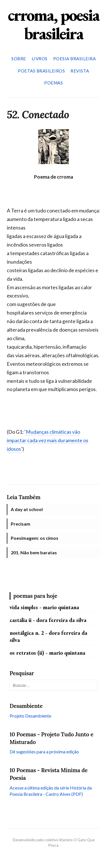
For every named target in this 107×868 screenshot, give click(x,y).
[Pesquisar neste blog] (53, 685)
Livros (40, 59)
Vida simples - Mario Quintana (44, 607)
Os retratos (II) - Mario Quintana (47, 653)
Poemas (53, 83)
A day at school (27, 509)
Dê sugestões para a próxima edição (44, 752)
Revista (80, 71)
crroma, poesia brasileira (53, 24)
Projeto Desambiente (30, 716)
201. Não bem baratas (34, 552)
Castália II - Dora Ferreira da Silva (48, 620)
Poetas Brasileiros (41, 71)
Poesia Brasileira (75, 59)
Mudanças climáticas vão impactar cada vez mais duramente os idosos (48, 440)
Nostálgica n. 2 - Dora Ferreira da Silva (48, 636)
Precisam (21, 524)
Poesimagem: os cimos (35, 538)
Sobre (19, 59)
